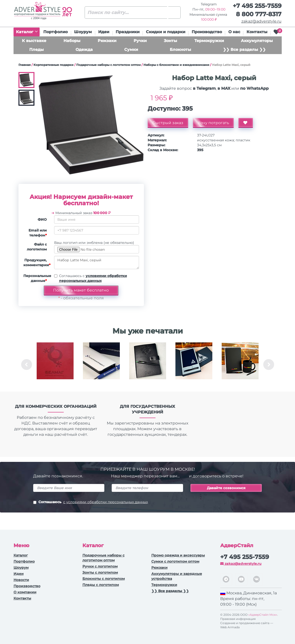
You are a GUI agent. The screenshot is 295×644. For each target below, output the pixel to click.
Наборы (72, 41)
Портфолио (55, 32)
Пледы (37, 50)
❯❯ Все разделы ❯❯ (244, 50)
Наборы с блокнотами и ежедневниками (176, 65)
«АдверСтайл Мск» (263, 615)
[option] (55, 365)
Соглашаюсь (91, 502)
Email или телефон (38, 233)
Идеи (104, 32)
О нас (234, 32)
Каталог (27, 32)
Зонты (171, 41)
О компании (25, 592)
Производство (207, 32)
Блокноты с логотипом (104, 579)
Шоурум (83, 32)
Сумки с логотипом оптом (175, 561)
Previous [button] (27, 365)
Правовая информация (238, 619)
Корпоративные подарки (54, 65)
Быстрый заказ (168, 123)
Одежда (84, 50)
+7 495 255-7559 (257, 6)
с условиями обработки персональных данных (106, 502)
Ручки (140, 41)
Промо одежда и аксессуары (178, 555)
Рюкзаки (107, 41)
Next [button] (269, 365)
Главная (25, 65)
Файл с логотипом (37, 247)
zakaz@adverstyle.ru (261, 21)
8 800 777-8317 (259, 14)
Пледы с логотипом (101, 585)
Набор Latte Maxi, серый (97, 263)
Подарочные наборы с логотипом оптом (109, 65)
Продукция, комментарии (37, 263)
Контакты (257, 32)
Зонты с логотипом (100, 572)
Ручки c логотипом (100, 566)
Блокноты (180, 50)
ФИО (42, 220)
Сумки (131, 50)
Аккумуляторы (257, 41)
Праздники (128, 32)
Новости (21, 580)
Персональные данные (37, 278)
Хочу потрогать (214, 123)
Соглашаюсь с (93, 278)
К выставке (34, 41)
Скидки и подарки (166, 32)
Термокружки (209, 41)
